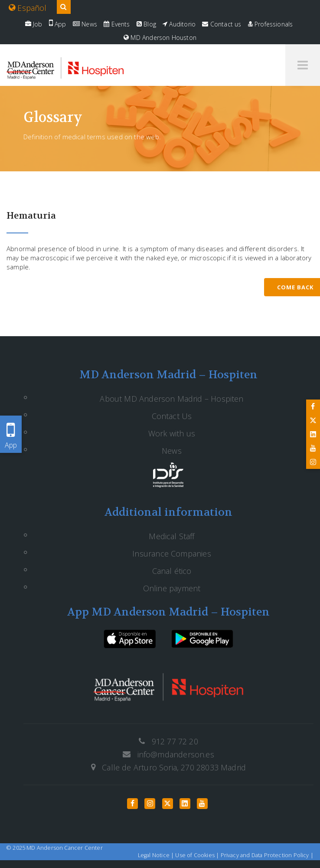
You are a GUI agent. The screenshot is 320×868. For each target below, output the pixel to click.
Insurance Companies (171, 554)
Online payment (172, 588)
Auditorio (179, 24)
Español (28, 8)
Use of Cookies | (198, 855)
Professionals (271, 24)
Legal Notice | (157, 855)
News (85, 24)
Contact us (222, 24)
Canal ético (172, 571)
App (58, 24)
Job (34, 24)
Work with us (172, 433)
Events (117, 24)
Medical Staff (171, 536)
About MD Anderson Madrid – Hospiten (171, 399)
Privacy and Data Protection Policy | (267, 855)
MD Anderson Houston (160, 38)
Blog (146, 24)
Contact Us (172, 416)
